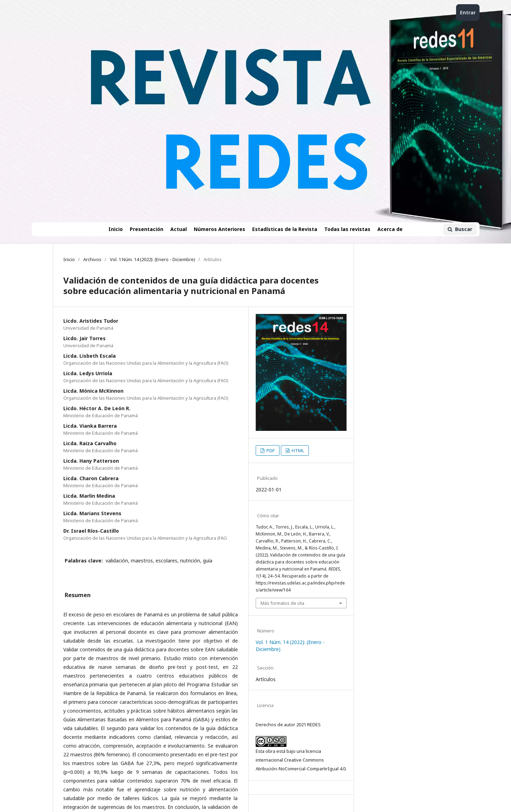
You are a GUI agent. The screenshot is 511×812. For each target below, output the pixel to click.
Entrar (468, 12)
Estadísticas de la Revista (285, 229)
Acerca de (390, 229)
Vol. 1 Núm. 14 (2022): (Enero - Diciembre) (152, 259)
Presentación (147, 229)
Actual (179, 229)
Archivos (92, 259)
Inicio (116, 229)
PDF (270, 450)
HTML (297, 450)
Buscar (460, 229)
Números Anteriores (219, 229)
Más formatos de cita (282, 603)
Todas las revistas (347, 229)
